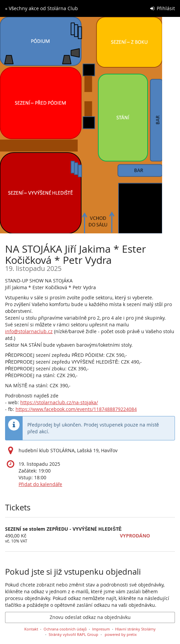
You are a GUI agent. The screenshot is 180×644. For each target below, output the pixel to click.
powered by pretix (121, 634)
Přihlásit (163, 8)
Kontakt (31, 629)
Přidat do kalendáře (40, 484)
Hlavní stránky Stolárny (135, 629)
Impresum (101, 629)
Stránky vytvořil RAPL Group (73, 634)
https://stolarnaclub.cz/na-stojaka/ (59, 402)
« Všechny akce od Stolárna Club (42, 8)
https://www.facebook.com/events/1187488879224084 (76, 409)
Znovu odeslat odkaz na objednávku (90, 617)
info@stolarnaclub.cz (29, 331)
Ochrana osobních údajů (65, 629)
